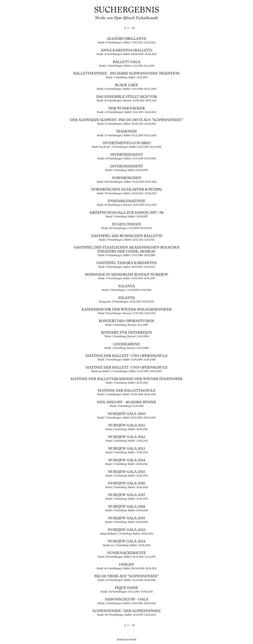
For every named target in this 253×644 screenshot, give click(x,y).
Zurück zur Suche (127, 639)
